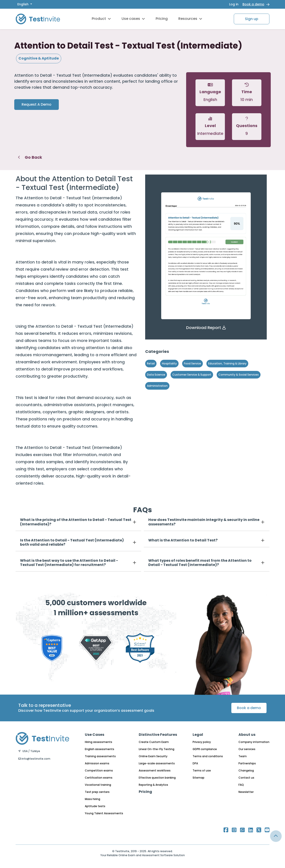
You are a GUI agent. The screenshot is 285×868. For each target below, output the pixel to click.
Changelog (246, 770)
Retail (151, 363)
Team (243, 756)
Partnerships (247, 763)
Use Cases (95, 735)
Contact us (246, 778)
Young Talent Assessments (104, 813)
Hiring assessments (99, 742)
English (23, 4)
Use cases (133, 19)
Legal (198, 735)
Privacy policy (202, 742)
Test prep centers (97, 792)
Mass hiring (93, 799)
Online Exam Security (153, 756)
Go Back (30, 157)
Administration (157, 386)
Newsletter (246, 792)
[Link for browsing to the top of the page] (276, 836)
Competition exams (99, 770)
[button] (206, 328)
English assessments (100, 749)
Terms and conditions (208, 756)
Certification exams (99, 778)
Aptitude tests (95, 806)
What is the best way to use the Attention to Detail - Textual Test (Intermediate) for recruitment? (69, 563)
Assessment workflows (155, 770)
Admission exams (97, 763)
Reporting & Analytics (153, 785)
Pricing (162, 19)
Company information (254, 742)
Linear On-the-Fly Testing (157, 749)
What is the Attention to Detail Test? (183, 540)
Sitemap (198, 778)
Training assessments (100, 756)
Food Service (192, 363)
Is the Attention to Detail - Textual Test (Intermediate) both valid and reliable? (72, 542)
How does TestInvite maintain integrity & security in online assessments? (204, 522)
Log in (234, 4)
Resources (190, 19)
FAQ (241, 785)
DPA (195, 763)
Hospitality (169, 363)
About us (247, 735)
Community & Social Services (239, 375)
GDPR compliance (205, 749)
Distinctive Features (158, 735)
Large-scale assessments (157, 763)
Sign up (252, 19)
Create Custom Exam (154, 742)
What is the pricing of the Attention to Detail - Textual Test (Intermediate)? (76, 522)
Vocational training (98, 785)
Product (101, 19)
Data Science (156, 375)
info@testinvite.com (34, 759)
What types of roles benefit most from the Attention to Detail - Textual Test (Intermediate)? (200, 563)
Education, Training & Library (227, 363)
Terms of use (202, 770)
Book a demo (253, 4)
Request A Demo (37, 104)
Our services (247, 749)
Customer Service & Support (192, 375)
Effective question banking (157, 778)
